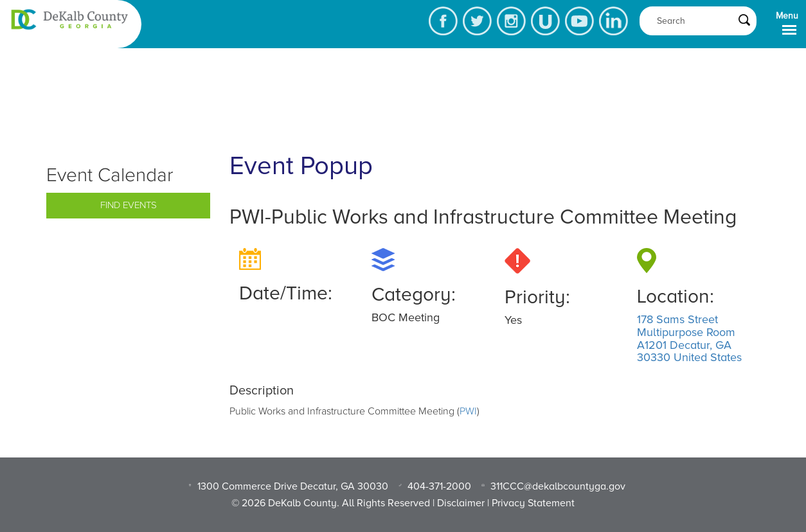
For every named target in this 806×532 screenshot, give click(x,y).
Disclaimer (461, 503)
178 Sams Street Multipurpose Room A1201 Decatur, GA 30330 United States (689, 338)
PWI (468, 411)
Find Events (129, 205)
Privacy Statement (533, 503)
